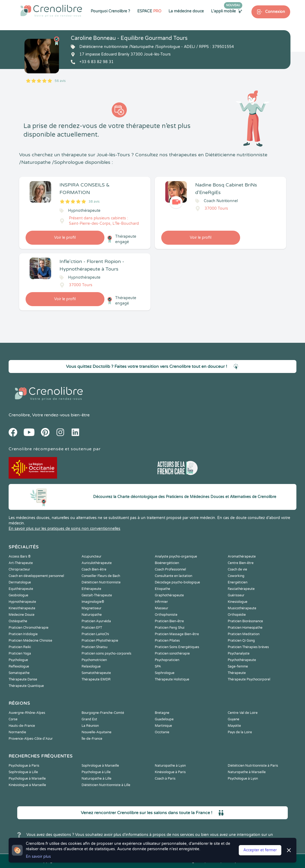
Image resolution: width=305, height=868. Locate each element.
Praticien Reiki (20, 647)
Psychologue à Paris (24, 766)
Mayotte (234, 726)
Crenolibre (19, 415)
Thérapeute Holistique (172, 679)
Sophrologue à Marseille (100, 766)
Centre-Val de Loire (243, 713)
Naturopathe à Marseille (247, 772)
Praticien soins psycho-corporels (106, 653)
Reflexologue (19, 666)
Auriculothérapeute (97, 563)
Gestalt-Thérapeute (97, 595)
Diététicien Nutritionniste (101, 582)
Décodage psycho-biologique (177, 582)
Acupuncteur (92, 556)
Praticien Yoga (20, 653)
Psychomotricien (94, 660)
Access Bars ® (20, 556)
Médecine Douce (22, 615)
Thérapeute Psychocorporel (249, 679)
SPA (158, 666)
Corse (13, 719)
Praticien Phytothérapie (100, 641)
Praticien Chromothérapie (29, 628)
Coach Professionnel (170, 569)
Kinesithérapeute (22, 608)
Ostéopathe (18, 621)
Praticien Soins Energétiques (177, 647)
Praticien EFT (92, 628)
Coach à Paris (165, 779)
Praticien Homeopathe (245, 628)
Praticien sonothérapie (172, 653)
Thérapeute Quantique (26, 686)
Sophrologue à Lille (23, 772)
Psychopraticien (167, 660)
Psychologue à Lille (96, 772)
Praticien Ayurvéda (96, 621)
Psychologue (18, 660)
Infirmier (161, 602)
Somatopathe (19, 673)
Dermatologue (20, 582)
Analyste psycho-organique (176, 556)
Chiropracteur (19, 569)
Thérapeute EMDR (96, 679)
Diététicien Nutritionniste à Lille (106, 785)
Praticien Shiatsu (94, 647)
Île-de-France (92, 739)
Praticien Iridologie (23, 634)
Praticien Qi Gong (241, 641)
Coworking (236, 576)
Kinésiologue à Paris (170, 772)
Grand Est (89, 719)
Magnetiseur (92, 608)
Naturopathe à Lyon (170, 766)
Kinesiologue (238, 602)
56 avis (60, 81)
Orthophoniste (166, 615)
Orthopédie (237, 615)
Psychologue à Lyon (243, 779)
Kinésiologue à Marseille (27, 785)
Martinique (163, 726)
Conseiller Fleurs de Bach (101, 576)
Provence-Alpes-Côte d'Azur (31, 739)
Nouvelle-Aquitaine (97, 732)
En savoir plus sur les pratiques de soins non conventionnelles (64, 529)
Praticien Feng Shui (170, 628)
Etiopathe (162, 589)
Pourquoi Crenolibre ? (110, 11)
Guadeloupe (164, 719)
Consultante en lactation (173, 576)
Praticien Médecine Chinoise (30, 641)
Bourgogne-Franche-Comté (103, 713)
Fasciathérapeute (241, 589)
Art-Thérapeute (21, 563)
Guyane (234, 719)
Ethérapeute (91, 589)
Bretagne (162, 713)
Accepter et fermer (260, 850)
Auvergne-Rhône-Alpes (27, 713)
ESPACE (149, 11)
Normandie (17, 732)
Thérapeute (237, 673)
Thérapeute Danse (23, 679)
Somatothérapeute (96, 673)
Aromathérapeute (242, 556)
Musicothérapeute (242, 608)
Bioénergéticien (167, 563)
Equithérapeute (21, 589)
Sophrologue (165, 673)
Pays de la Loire (240, 732)
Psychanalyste (239, 653)
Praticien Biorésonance (245, 621)
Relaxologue (91, 666)
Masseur (162, 608)
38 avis (94, 202)
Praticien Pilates (167, 641)
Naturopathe (92, 615)
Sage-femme (238, 666)
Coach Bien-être (94, 569)
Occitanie (162, 732)
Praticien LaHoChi (95, 634)
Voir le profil (65, 238)
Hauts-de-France (22, 726)
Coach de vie (237, 569)
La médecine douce (186, 11)
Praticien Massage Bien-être (177, 634)
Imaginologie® (93, 602)
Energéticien (238, 582)
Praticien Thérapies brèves (248, 647)
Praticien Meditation (244, 634)
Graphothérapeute (169, 595)
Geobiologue (18, 595)
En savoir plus (38, 857)
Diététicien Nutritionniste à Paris (253, 766)
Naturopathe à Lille (97, 779)
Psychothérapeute (242, 660)
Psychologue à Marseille (27, 779)
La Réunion (90, 726)
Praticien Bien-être (169, 621)
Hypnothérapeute (22, 602)
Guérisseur (236, 595)
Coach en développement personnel (36, 576)
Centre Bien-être (241, 563)
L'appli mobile (227, 11)
